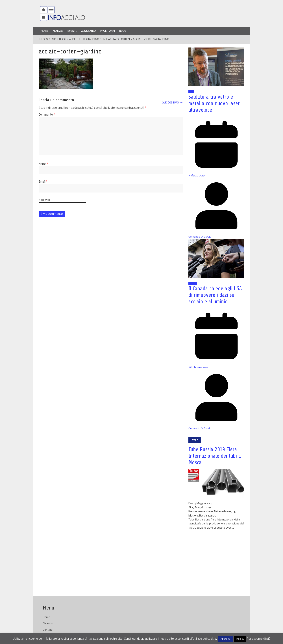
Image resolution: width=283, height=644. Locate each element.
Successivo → (172, 103)
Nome (43, 164)
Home (45, 31)
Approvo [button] (226, 639)
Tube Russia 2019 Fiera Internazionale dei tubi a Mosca (215, 456)
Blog (123, 31)
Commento (47, 115)
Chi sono (48, 624)
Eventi (72, 31)
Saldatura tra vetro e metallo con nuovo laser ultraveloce (214, 103)
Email (43, 182)
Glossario (88, 31)
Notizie (58, 31)
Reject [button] (240, 639)
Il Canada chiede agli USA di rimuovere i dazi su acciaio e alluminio (215, 295)
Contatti (48, 630)
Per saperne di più (259, 639)
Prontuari (107, 31)
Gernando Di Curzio (200, 237)
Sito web (44, 200)
